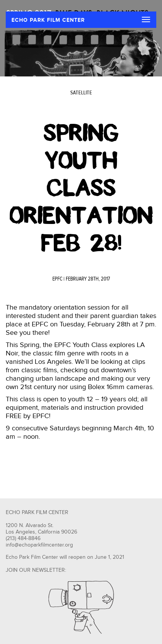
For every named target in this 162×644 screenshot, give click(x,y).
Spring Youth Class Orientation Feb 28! (81, 188)
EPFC (57, 279)
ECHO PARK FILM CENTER (48, 20)
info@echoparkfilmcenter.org (39, 545)
